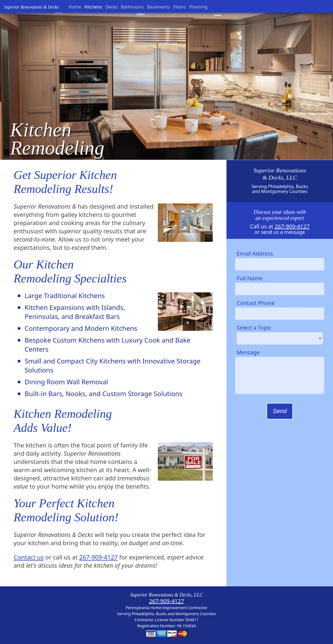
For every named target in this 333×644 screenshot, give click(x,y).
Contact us (28, 557)
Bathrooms (132, 7)
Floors (180, 7)
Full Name (250, 278)
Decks (112, 7)
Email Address (255, 254)
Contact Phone (256, 303)
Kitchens (93, 7)
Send (280, 411)
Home (75, 7)
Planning (198, 7)
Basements (159, 7)
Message (248, 352)
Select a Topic (254, 328)
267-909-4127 (99, 557)
